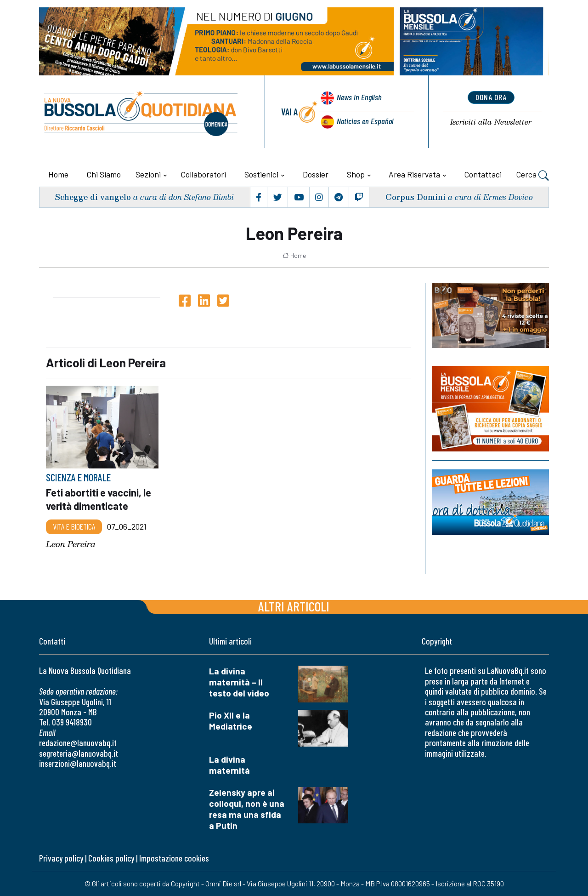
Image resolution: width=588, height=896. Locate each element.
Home (58, 174)
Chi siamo (104, 174)
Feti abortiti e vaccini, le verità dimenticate (101, 499)
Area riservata (414, 174)
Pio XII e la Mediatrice (231, 721)
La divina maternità (229, 764)
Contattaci (483, 174)
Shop (356, 174)
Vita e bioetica (74, 526)
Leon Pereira (71, 544)
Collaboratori (204, 174)
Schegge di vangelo (95, 197)
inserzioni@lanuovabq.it (78, 763)
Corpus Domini (415, 197)
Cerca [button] (533, 176)
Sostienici (261, 174)
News (358, 100)
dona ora (491, 98)
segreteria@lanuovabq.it (79, 753)
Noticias (364, 121)
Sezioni (148, 174)
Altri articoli (294, 606)
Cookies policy (111, 858)
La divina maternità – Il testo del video (239, 682)
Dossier (316, 174)
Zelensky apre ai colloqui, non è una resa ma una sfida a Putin (247, 808)
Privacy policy (61, 858)
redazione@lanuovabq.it (78, 742)
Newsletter (491, 123)
